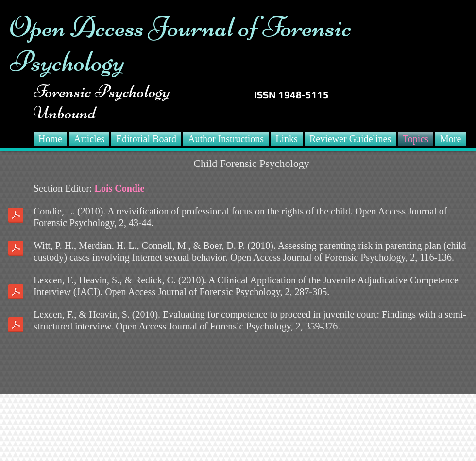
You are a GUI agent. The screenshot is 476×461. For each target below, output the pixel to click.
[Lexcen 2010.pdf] (16, 293)
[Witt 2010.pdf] (16, 249)
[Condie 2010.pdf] (16, 216)
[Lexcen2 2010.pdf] (16, 326)
